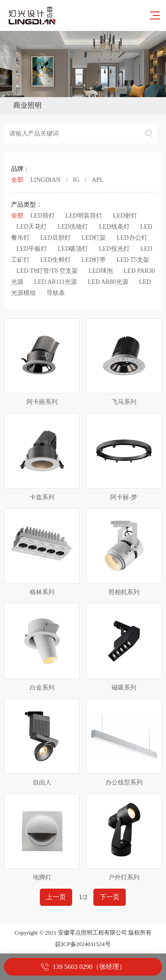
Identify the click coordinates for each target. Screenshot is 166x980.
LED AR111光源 (56, 282)
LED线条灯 (114, 227)
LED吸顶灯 (73, 249)
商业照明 (27, 105)
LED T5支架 (133, 260)
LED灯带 (94, 260)
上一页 (56, 897)
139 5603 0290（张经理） (89, 967)
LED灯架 (94, 238)
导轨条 (56, 293)
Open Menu (153, 106)
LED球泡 (101, 271)
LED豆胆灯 (56, 238)
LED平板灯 (32, 249)
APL (98, 180)
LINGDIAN (46, 180)
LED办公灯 (132, 238)
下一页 (110, 897)
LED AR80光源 (108, 282)
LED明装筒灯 (84, 216)
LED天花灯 (32, 227)
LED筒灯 (43, 216)
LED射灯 (125, 216)
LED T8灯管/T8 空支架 (47, 271)
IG (76, 180)
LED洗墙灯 (73, 227)
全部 (17, 180)
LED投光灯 (114, 249)
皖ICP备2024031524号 (83, 944)
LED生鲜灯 (56, 260)
